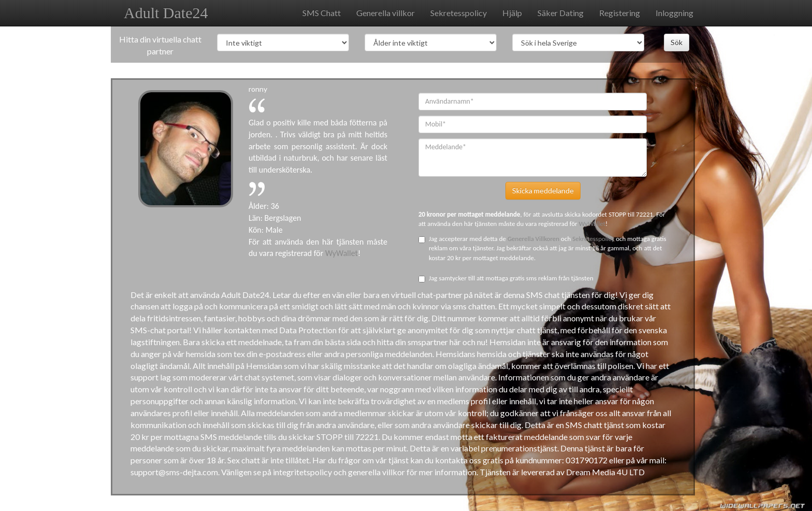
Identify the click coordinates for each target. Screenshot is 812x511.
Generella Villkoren (534, 239)
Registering (620, 13)
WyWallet (342, 253)
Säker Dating (561, 13)
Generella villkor (386, 13)
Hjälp (512, 13)
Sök (677, 42)
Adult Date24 (166, 13)
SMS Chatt (322, 13)
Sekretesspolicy (459, 13)
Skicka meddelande (543, 190)
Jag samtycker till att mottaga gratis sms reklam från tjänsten (506, 278)
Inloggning (675, 13)
